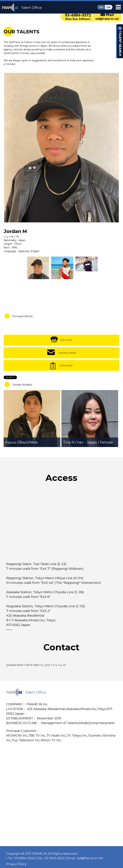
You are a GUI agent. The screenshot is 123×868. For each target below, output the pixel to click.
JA (109, 7)
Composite (66, 365)
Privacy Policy (16, 864)
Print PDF (66, 340)
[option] (61, 148)
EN (101, 7)
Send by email (67, 353)
